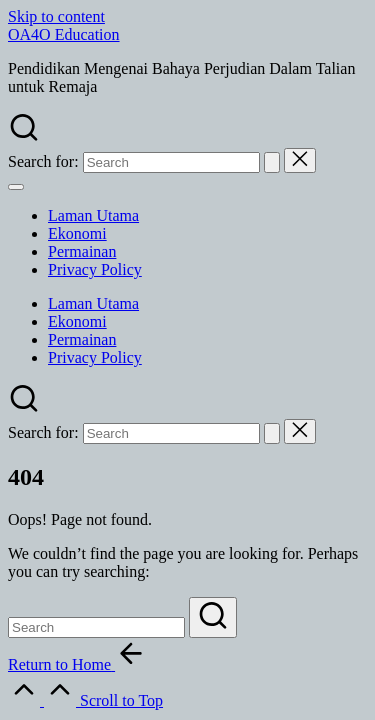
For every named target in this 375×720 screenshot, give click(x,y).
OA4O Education (64, 34)
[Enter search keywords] (96, 627)
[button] (272, 162)
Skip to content (56, 16)
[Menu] (16, 187)
